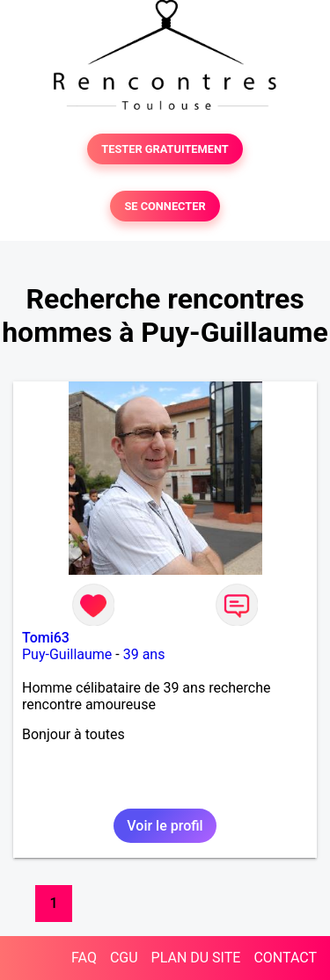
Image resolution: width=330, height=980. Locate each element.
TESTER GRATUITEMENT (165, 149)
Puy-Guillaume (67, 654)
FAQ (84, 958)
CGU (124, 958)
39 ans (144, 654)
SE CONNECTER (165, 206)
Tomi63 (46, 638)
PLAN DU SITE (196, 958)
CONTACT (285, 958)
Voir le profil (165, 826)
